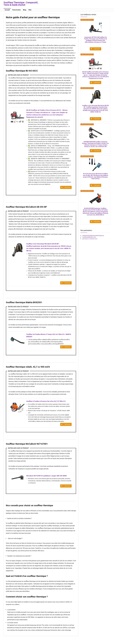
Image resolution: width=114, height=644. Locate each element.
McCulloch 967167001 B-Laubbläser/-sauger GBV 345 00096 (48, 481)
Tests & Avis (16, 10)
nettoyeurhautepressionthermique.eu (93, 236)
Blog (25, 10)
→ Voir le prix (67, 189)
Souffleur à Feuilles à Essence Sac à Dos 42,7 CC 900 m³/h (48, 406)
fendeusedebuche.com (89, 237)
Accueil (7, 10)
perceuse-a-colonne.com (90, 239)
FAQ (30, 10)
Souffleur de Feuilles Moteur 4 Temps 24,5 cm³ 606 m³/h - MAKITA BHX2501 (48, 339)
